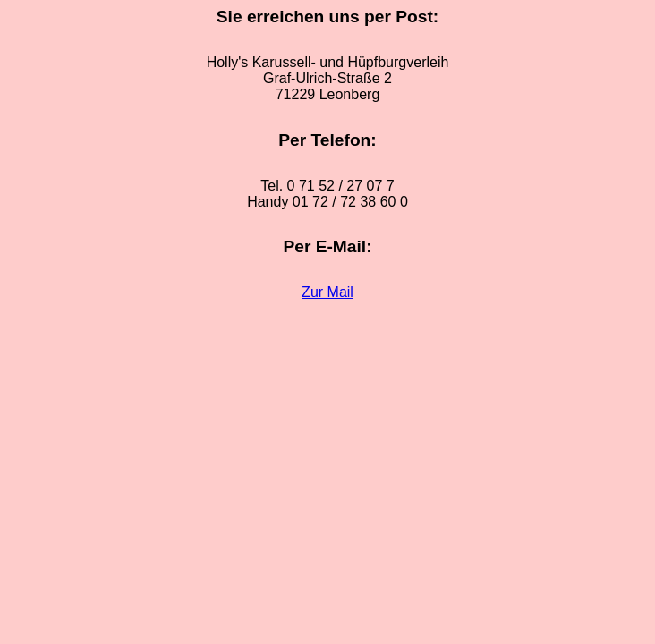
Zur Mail (327, 292)
